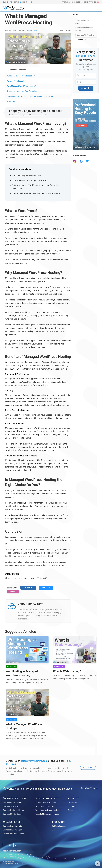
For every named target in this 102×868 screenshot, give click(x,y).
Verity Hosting (35, 31)
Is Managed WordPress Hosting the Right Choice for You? (31, 96)
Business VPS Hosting (85, 35)
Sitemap (29, 854)
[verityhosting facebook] (5, 845)
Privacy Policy (7, 854)
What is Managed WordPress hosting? (23, 76)
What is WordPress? (16, 81)
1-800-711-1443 (27, 2)
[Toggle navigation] (98, 8)
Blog (78, 2)
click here (46, 115)
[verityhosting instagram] (10, 845)
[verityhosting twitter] (16, 845)
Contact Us (81, 40)
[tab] (38, 70)
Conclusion (12, 101)
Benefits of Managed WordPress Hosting (24, 91)
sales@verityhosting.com (34, 761)
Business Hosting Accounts (83, 22)
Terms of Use (19, 854)
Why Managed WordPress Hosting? (22, 86)
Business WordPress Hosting (84, 29)
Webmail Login (68, 2)
